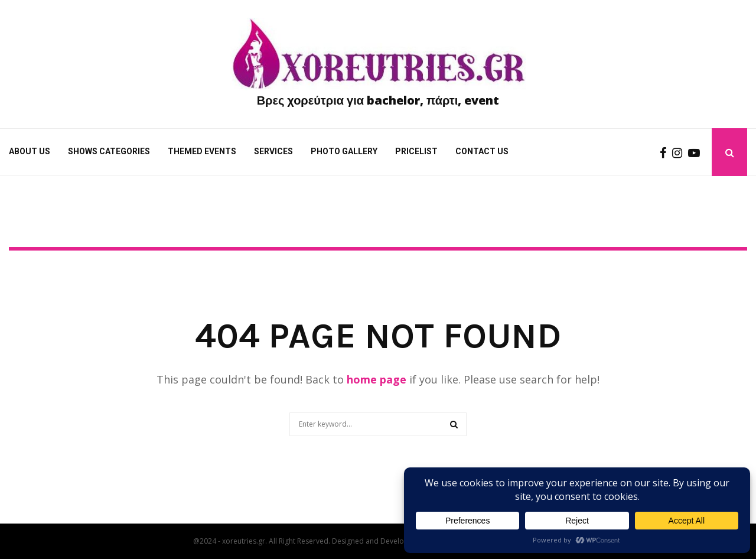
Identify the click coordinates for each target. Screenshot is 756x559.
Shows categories (109, 151)
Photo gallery (344, 151)
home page (377, 379)
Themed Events (202, 151)
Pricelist (416, 151)
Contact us (482, 151)
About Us (30, 151)
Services (273, 151)
